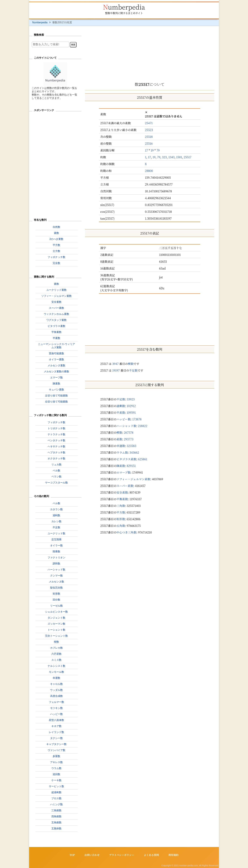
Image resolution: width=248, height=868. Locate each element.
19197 (116, 370)
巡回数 (56, 774)
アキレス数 (56, 762)
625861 (143, 459)
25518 (149, 137)
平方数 (121, 512)
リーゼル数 (56, 606)
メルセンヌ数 (56, 582)
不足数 (133, 370)
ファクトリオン (56, 558)
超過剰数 (56, 792)
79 (158, 150)
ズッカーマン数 (56, 624)
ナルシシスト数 (56, 666)
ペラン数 (56, 477)
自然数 (56, 227)
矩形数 (121, 519)
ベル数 (56, 503)
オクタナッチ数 (56, 458)
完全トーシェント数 (56, 636)
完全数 (56, 263)
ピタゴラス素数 (126, 459)
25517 (188, 157)
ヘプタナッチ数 (56, 452)
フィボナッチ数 (56, 257)
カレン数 (56, 521)
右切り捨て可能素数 (56, 402)
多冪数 (56, 756)
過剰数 (121, 406)
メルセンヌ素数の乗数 (56, 371)
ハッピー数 (124, 419)
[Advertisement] (150, 53)
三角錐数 (56, 810)
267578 (129, 432)
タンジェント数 (56, 618)
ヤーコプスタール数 (56, 483)
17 (146, 150)
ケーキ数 (56, 780)
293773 (129, 439)
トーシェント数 (56, 630)
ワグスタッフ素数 (56, 320)
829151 (131, 466)
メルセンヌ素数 (56, 365)
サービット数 (56, 786)
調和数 (56, 564)
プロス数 (56, 798)
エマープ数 (124, 472)
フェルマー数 (56, 702)
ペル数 (56, 471)
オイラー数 (56, 545)
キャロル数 (56, 684)
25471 (149, 123)
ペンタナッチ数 (56, 440)
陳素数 (121, 466)
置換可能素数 (56, 353)
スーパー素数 (125, 486)
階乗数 (56, 551)
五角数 (121, 526)
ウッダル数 (56, 690)
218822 (143, 426)
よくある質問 (151, 855)
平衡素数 (122, 499)
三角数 (121, 506)
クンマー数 (56, 576)
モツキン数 (56, 708)
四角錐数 (56, 816)
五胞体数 (56, 828)
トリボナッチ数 (56, 428)
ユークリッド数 (56, 533)
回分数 (56, 600)
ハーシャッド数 (126, 426)
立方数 (56, 251)
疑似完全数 (56, 588)
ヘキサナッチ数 (56, 446)
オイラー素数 (56, 359)
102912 (131, 406)
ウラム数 (122, 452)
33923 (131, 399)
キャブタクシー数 (56, 744)
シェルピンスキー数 (56, 612)
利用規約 (174, 855)
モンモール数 (56, 672)
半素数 (121, 412)
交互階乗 (56, 539)
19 (152, 150)
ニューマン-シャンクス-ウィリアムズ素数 (57, 346)
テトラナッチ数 (56, 434)
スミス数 (56, 660)
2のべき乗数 (57, 239)
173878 (137, 419)
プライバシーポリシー (122, 855)
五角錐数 (56, 822)
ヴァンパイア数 (56, 750)
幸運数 (121, 446)
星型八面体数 (56, 720)
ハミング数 (56, 804)
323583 (131, 446)
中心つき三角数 (127, 532)
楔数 (131, 364)
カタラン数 (56, 509)
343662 (134, 452)
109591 (131, 412)
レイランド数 (56, 732)
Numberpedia (124, 7)
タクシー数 (56, 738)
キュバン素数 (56, 390)
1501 (179, 157)
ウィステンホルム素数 (56, 314)
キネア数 (56, 726)
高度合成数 (56, 696)
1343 (172, 157)
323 (164, 157)
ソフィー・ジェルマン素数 (133, 479)
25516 (149, 143)
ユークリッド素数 (56, 290)
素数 (119, 439)
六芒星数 (56, 654)
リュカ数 (56, 465)
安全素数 (122, 492)
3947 (115, 364)
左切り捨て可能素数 (56, 396)
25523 (149, 130)
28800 (149, 171)
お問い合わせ (92, 855)
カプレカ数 (56, 648)
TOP (72, 855)
